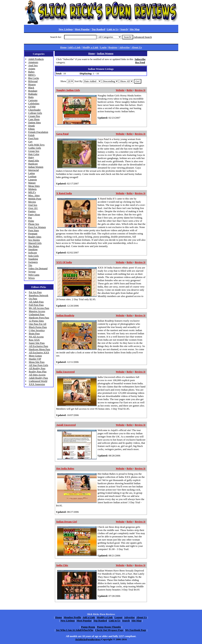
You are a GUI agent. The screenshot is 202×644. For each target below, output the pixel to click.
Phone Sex (34, 224)
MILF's (32, 192)
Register (113, 47)
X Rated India (64, 193)
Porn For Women (37, 227)
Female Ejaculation (38, 132)
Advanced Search (143, 37)
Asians (32, 69)
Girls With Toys (37, 145)
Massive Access (37, 311)
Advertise (124, 47)
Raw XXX (34, 340)
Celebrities (34, 103)
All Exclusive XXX (39, 352)
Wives (32, 278)
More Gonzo (35, 356)
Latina (32, 173)
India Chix (62, 565)
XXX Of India (64, 262)
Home (63, 47)
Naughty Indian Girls (68, 90)
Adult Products (36, 59)
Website (120, 90)
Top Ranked (98, 29)
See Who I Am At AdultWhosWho (75, 630)
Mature (32, 183)
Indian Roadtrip (65, 315)
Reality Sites (35, 237)
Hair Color (34, 154)
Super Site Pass (37, 343)
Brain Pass (34, 333)
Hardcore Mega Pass (40, 349)
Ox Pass (33, 299)
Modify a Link (90, 47)
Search (124, 29)
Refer (130, 90)
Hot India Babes (65, 468)
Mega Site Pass (37, 362)
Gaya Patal (63, 134)
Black (31, 88)
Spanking (33, 259)
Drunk (32, 126)
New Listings (66, 29)
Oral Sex (33, 205)
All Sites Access (37, 375)
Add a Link (74, 47)
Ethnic (32, 129)
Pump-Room (88, 627)
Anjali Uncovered (66, 425)
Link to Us (113, 29)
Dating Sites (35, 122)
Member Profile (72, 617)
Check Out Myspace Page (109, 630)
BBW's (32, 75)
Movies (32, 202)
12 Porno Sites (36, 321)
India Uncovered (66, 372)
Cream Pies (34, 116)
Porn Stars (34, 230)
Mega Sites (34, 186)
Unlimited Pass (37, 314)
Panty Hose (34, 214)
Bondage (33, 91)
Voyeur (32, 272)
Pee (30, 218)
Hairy (31, 157)
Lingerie (33, 180)
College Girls (35, 113)
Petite (31, 221)
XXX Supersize (37, 384)
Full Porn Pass (36, 305)
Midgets (33, 189)
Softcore (33, 253)
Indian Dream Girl (67, 522)
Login (103, 47)
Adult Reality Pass (38, 378)
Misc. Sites (34, 195)
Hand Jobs (34, 161)
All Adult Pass (36, 302)
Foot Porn (33, 138)
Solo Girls (34, 256)
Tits (30, 265)
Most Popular (82, 29)
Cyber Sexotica (37, 330)
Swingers (33, 262)
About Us (137, 47)
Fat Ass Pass (35, 292)
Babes (31, 72)
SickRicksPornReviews (88, 639)
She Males (34, 246)
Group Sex (34, 151)
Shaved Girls (35, 243)
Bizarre (32, 84)
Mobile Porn (35, 199)
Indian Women (36, 167)
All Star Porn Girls (39, 365)
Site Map (135, 29)
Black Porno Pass (38, 327)
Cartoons (33, 100)
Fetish (31, 135)
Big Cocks (34, 78)
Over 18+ (33, 208)
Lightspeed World (38, 381)
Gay (30, 141)
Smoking (33, 249)
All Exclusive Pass (39, 346)
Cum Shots (34, 119)
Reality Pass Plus (38, 371)
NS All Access (36, 337)
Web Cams (34, 275)
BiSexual (33, 81)
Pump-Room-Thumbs (109, 627)
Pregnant (33, 233)
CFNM (32, 107)
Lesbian (32, 176)
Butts (31, 97)
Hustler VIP (35, 359)
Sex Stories (34, 240)
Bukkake (33, 94)
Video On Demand (38, 268)
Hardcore (33, 164)
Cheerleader (35, 110)
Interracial (34, 170)
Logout (119, 617)
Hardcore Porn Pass (39, 318)
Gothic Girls (35, 148)
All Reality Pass (37, 368)
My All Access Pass (39, 308)
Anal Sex (33, 65)
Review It (140, 90)
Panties (32, 211)
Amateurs (33, 62)
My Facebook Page (136, 630)
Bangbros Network (39, 295)
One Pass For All (38, 324)
